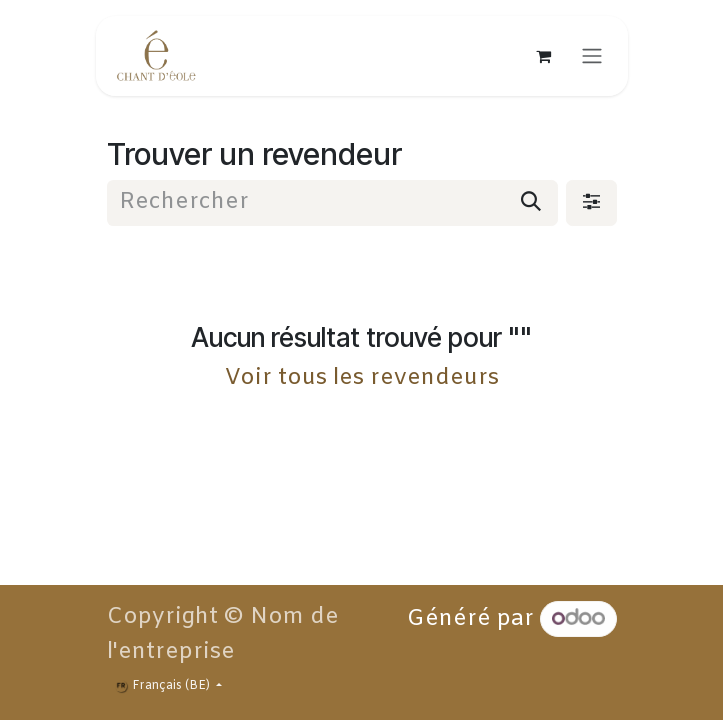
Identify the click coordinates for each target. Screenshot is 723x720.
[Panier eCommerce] (544, 56)
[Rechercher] (531, 203)
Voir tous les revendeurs (362, 378)
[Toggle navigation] (592, 56)
